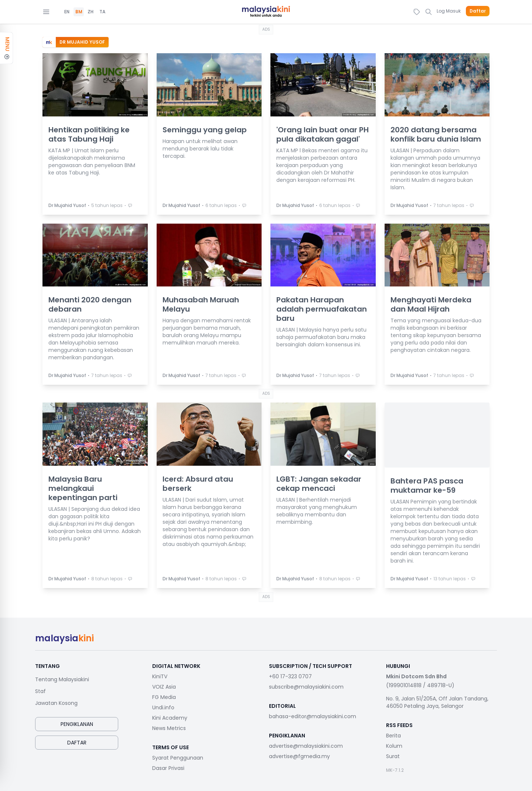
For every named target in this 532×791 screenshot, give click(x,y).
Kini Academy (170, 718)
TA (102, 12)
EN (67, 12)
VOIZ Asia (164, 687)
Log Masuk (449, 11)
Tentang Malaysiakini (62, 679)
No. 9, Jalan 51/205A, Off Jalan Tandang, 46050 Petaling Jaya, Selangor (437, 702)
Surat (393, 756)
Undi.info (163, 707)
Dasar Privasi (168, 768)
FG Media (164, 697)
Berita (393, 736)
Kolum (394, 746)
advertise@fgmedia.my (299, 756)
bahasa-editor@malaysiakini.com (313, 716)
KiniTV (160, 676)
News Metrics (169, 728)
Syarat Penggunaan (178, 758)
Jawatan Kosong (56, 703)
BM (79, 12)
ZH (91, 12)
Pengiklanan (77, 724)
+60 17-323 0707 (290, 676)
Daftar (478, 11)
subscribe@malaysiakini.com (306, 687)
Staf (40, 691)
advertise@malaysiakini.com (306, 746)
